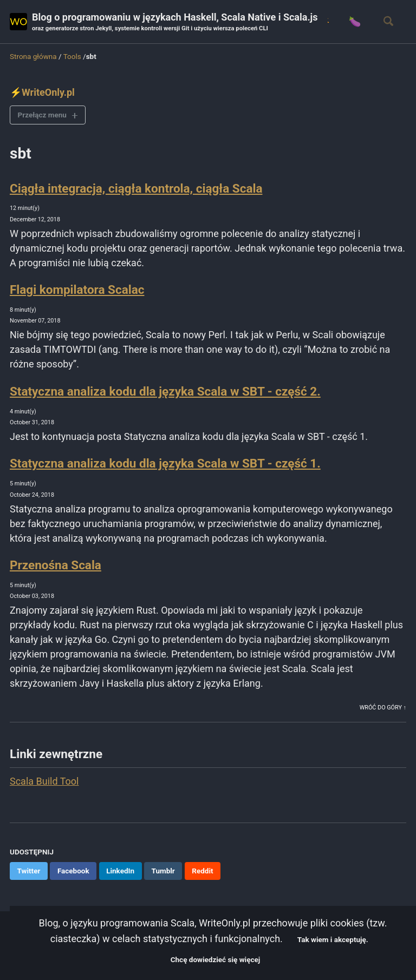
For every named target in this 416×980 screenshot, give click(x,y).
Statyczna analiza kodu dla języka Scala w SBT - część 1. (165, 463)
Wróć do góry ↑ (383, 708)
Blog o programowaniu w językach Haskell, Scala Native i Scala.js (175, 22)
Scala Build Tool (44, 781)
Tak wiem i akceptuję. (333, 939)
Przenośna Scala (56, 565)
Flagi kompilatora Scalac (77, 290)
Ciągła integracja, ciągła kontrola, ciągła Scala (136, 188)
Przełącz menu (42, 115)
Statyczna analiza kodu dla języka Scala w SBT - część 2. (165, 391)
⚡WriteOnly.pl (42, 92)
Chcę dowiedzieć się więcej (216, 959)
